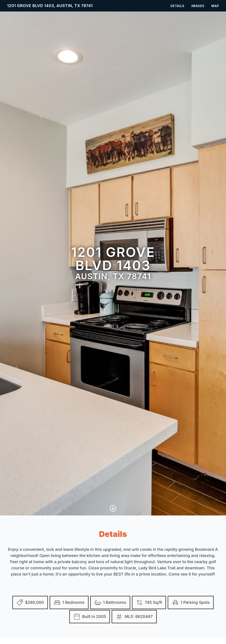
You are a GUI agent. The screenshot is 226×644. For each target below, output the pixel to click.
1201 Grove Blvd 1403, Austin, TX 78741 (50, 6)
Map (215, 6)
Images (198, 6)
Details (177, 6)
